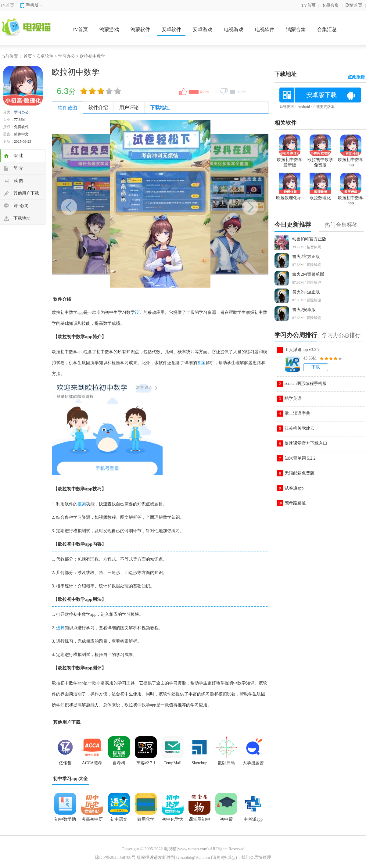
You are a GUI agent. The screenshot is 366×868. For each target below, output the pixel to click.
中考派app (253, 819)
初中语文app (119, 821)
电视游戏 (234, 29)
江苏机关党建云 (300, 428)
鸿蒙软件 (140, 29)
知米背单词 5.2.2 (300, 458)
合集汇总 (327, 29)
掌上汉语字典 (297, 413)
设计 (139, 312)
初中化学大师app (173, 821)
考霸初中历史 (92, 821)
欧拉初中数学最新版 (290, 160)
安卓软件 (171, 29)
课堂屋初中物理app (199, 821)
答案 (201, 363)
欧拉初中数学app (351, 160)
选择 (60, 628)
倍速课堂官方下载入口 (306, 443)
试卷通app (294, 488)
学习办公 (66, 56)
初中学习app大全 (70, 779)
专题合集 (330, 5)
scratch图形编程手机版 (306, 384)
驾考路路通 (295, 503)
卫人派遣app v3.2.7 (302, 350)
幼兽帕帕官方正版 (309, 239)
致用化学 (146, 819)
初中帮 (226, 819)
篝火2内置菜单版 (308, 274)
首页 (28, 56)
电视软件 (265, 29)
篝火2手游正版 (306, 292)
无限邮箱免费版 (300, 473)
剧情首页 (354, 5)
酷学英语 (293, 398)
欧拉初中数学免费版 (320, 160)
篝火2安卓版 (304, 310)
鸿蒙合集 (296, 29)
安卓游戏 (203, 29)
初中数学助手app (65, 821)
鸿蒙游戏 (109, 29)
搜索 (82, 504)
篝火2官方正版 (306, 257)
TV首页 (7, 5)
